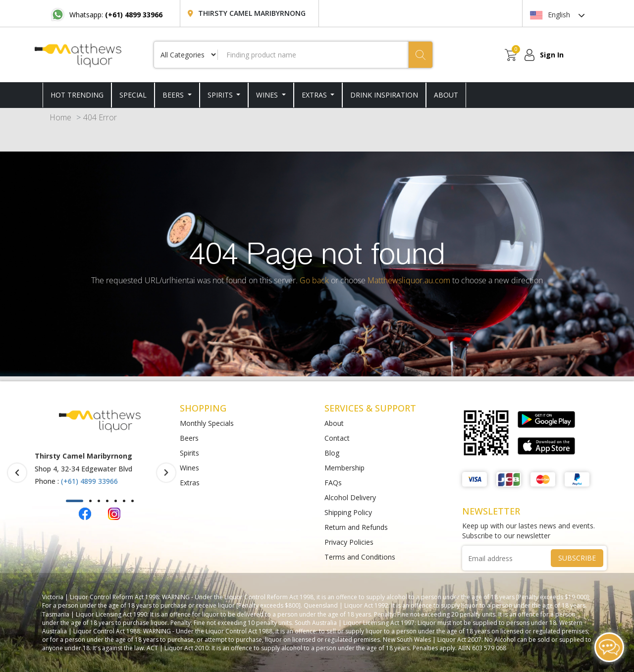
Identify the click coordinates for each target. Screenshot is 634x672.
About (334, 423)
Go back (314, 280)
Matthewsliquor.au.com (409, 280)
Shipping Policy (348, 512)
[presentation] (17, 472)
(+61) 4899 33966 (89, 481)
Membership (344, 468)
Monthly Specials (207, 423)
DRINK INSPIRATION (384, 95)
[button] (75, 501)
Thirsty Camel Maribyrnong (252, 13)
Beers (174, 95)
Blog (332, 453)
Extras (315, 95)
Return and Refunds (356, 527)
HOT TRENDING (77, 95)
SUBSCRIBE (577, 558)
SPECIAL (133, 95)
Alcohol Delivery (350, 497)
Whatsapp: (116, 15)
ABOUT (446, 95)
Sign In (552, 55)
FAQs (333, 483)
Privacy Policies (349, 542)
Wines (268, 95)
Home (60, 117)
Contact (337, 438)
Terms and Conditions (360, 557)
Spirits (221, 95)
